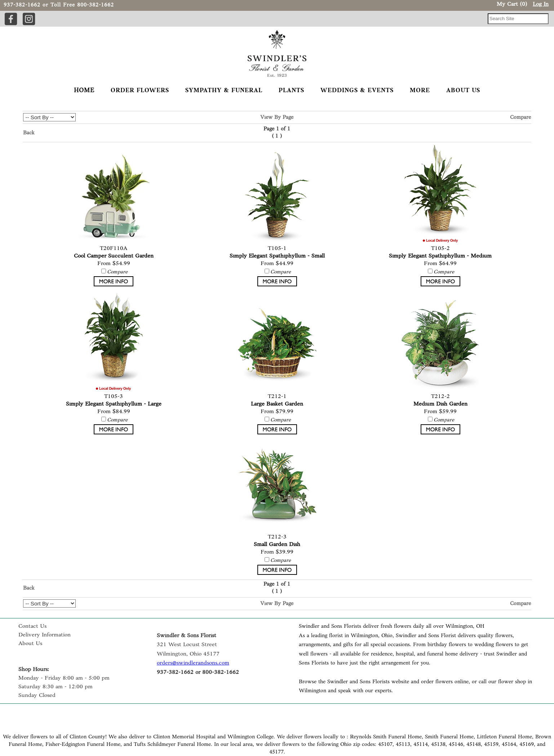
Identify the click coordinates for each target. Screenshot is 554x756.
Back (29, 133)
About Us (30, 644)
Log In (541, 4)
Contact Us (32, 626)
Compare (520, 118)
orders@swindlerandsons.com (193, 663)
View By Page (277, 118)
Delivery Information (45, 635)
